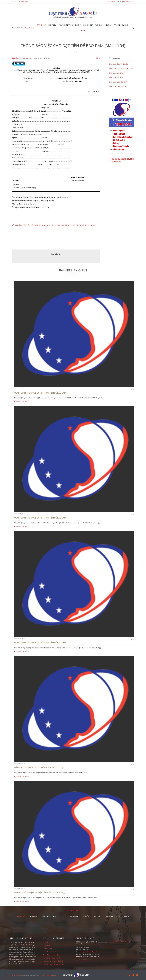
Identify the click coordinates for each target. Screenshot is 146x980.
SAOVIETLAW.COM (17, 976)
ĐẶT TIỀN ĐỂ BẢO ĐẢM (32, 225)
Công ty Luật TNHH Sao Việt (123, 160)
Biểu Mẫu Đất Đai (116, 77)
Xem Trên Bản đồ (82, 960)
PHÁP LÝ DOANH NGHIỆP (69, 916)
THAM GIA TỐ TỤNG (49, 916)
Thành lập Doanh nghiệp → (52, 955)
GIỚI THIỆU (34, 916)
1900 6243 (31, 28)
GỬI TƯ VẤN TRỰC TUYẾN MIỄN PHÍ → (119, 2)
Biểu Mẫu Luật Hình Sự (22, 58)
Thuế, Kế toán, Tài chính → (51, 952)
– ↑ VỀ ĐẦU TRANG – (73, 910)
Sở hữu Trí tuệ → (48, 949)
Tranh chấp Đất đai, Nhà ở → (52, 958)
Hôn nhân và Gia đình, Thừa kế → (54, 961)
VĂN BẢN (86, 916)
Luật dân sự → (48, 942)
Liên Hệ (127, 916)
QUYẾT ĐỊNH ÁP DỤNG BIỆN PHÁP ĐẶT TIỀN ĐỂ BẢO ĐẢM (40, 643)
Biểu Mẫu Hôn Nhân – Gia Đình (121, 68)
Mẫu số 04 (18, 225)
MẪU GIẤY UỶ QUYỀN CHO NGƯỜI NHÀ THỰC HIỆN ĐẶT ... (40, 768)
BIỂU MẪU (97, 916)
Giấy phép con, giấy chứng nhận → (54, 964)
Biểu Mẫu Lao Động (117, 73)
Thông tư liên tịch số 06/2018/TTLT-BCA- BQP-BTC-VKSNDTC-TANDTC (69, 225)
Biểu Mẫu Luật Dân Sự (118, 82)
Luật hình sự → (48, 946)
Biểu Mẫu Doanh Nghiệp (119, 64)
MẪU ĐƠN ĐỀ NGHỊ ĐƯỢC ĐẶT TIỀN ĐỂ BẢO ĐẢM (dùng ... (40, 893)
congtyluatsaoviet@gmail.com (91, 952)
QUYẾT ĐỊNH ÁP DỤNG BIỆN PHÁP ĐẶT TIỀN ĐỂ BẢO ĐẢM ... (41, 393)
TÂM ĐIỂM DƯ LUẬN (113, 916)
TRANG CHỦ (21, 916)
